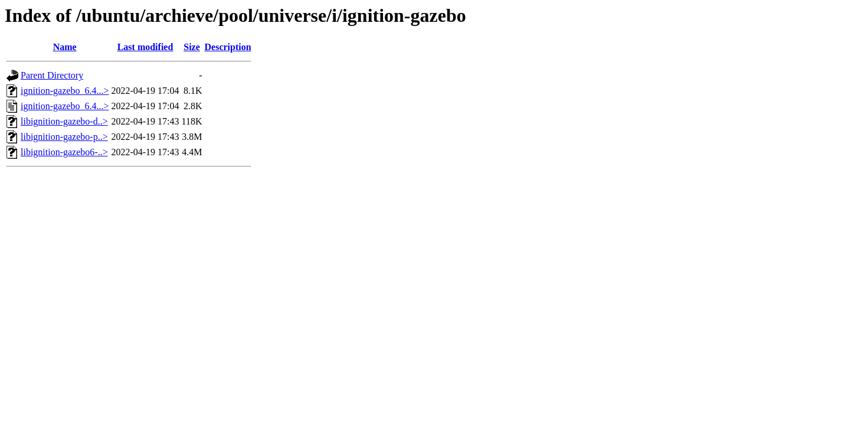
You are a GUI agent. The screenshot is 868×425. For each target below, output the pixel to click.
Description (228, 47)
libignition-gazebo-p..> (64, 137)
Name (65, 47)
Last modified (145, 47)
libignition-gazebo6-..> (64, 152)
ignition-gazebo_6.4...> (65, 91)
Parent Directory (52, 75)
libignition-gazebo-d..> (64, 121)
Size (192, 47)
